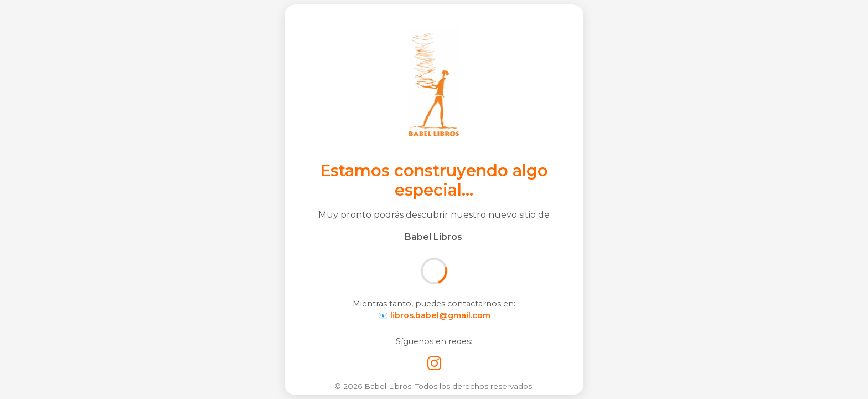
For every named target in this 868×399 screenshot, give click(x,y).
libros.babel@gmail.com (440, 315)
